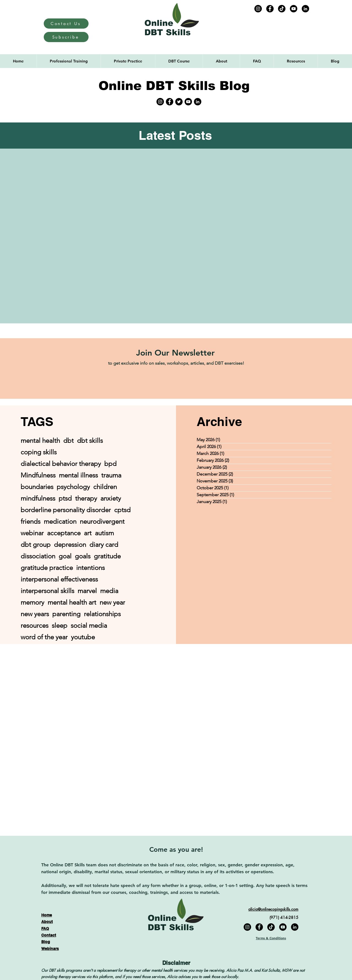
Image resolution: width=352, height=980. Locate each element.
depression (70, 544)
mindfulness (38, 498)
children (105, 487)
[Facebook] (270, 9)
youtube (83, 637)
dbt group (36, 544)
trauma (111, 475)
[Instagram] (258, 9)
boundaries (37, 487)
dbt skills (90, 440)
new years (35, 614)
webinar (32, 533)
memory (32, 602)
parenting (66, 614)
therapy (86, 498)
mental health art (72, 602)
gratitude (107, 556)
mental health (40, 440)
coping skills (39, 452)
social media (89, 625)
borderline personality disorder (66, 510)
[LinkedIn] (305, 9)
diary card (104, 544)
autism (104, 533)
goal (65, 556)
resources (35, 625)
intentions (90, 568)
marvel (87, 591)
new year (112, 602)
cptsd (122, 510)
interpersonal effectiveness (59, 579)
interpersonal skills (47, 591)
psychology (73, 487)
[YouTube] (294, 9)
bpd (110, 464)
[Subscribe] (66, 37)
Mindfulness (38, 475)
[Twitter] (179, 102)
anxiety (111, 498)
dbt (68, 440)
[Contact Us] (66, 24)
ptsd (65, 498)
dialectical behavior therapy (61, 464)
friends (31, 521)
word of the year (44, 637)
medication (60, 521)
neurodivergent (102, 521)
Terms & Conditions (271, 938)
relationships (102, 614)
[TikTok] (282, 9)
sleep (60, 625)
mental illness (78, 475)
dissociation (38, 556)
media (109, 591)
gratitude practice (47, 568)
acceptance (64, 533)
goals (83, 556)
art (88, 533)
